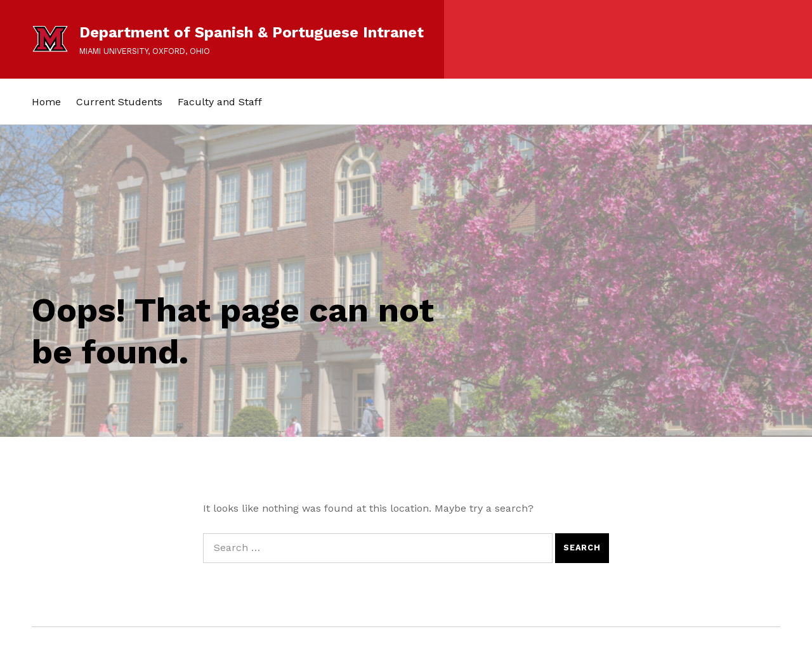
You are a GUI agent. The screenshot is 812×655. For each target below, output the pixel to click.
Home (46, 102)
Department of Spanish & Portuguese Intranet (252, 32)
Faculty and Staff (220, 102)
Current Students (119, 102)
